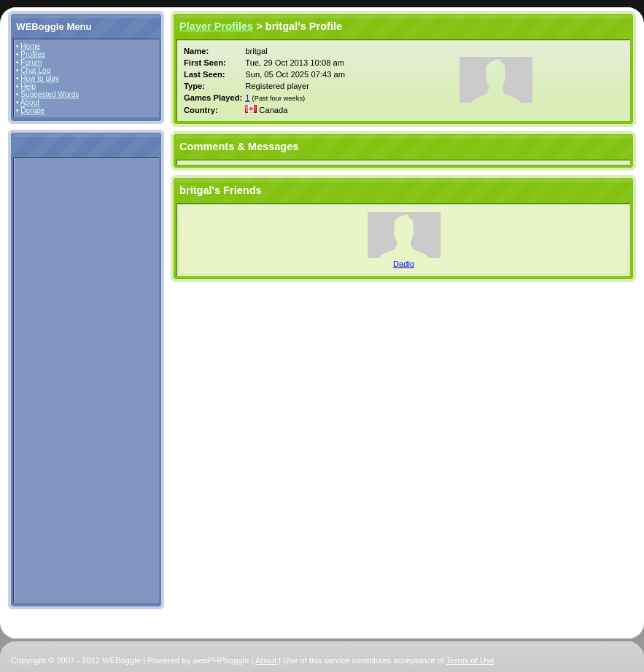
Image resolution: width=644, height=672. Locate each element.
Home (30, 46)
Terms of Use (470, 660)
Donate (32, 110)
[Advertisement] (60, 380)
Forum (31, 62)
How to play (40, 78)
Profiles (33, 54)
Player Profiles (216, 26)
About (30, 102)
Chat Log (35, 70)
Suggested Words (50, 94)
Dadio (404, 264)
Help (28, 86)
